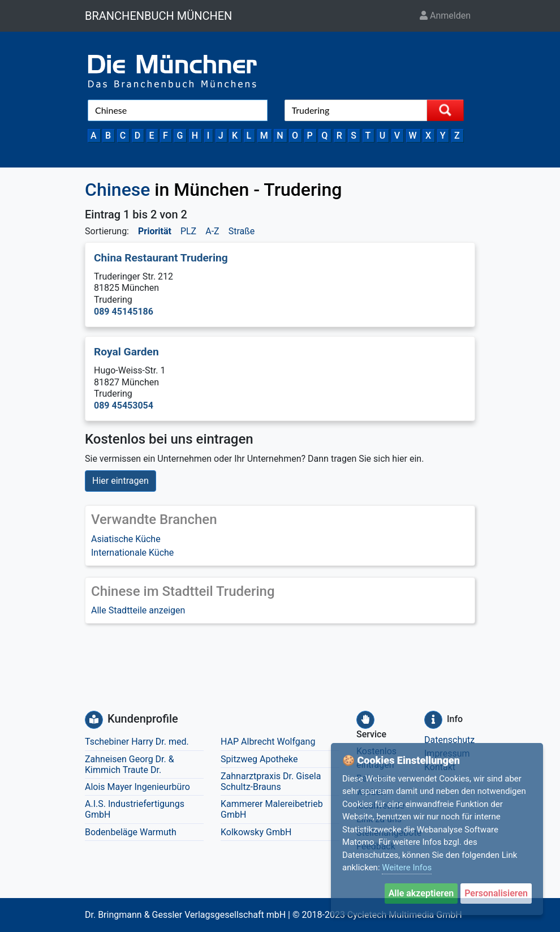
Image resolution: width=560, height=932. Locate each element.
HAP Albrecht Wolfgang (268, 742)
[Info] (433, 720)
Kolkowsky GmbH (256, 832)
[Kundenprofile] (94, 720)
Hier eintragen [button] (120, 481)
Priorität (155, 231)
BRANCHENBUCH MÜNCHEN (158, 16)
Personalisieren (496, 893)
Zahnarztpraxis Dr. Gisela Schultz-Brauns (271, 781)
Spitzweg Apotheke (259, 759)
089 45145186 (124, 312)
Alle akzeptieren (421, 893)
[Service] (365, 720)
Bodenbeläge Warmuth (131, 832)
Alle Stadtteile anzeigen (138, 610)
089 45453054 (124, 405)
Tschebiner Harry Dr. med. (137, 742)
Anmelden (445, 16)
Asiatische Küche (126, 539)
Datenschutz (449, 740)
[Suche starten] (445, 110)
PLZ (188, 231)
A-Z (212, 231)
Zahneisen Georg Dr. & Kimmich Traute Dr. (130, 765)
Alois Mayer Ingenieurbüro (137, 787)
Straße (242, 231)
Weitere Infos (407, 867)
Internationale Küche (132, 553)
